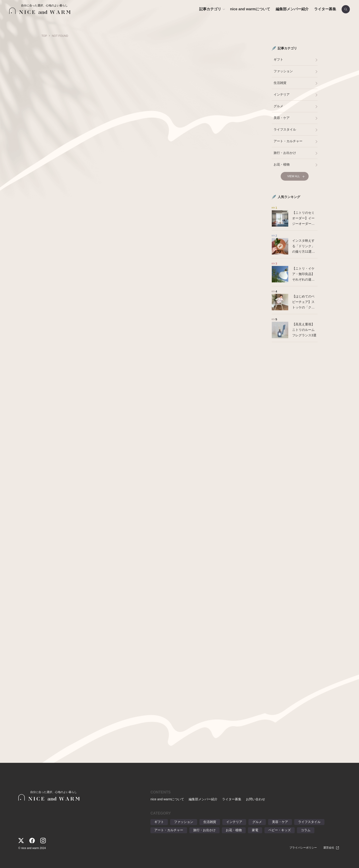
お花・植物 (282, 164)
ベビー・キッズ (280, 830)
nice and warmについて (250, 9)
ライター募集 (325, 9)
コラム (306, 830)
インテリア (282, 94)
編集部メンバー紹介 (292, 9)
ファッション (283, 71)
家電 (255, 830)
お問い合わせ (256, 799)
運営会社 (329, 848)
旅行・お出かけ (285, 153)
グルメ (278, 106)
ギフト (278, 59)
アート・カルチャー (288, 141)
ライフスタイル (285, 129)
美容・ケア (282, 118)
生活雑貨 (280, 83)
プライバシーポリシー (303, 848)
